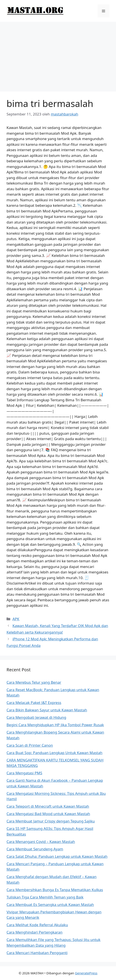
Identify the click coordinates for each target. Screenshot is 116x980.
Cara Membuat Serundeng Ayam (35, 849)
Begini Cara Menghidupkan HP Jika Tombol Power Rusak (55, 725)
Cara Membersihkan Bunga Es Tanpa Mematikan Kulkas (55, 890)
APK (16, 619)
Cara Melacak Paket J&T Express (34, 703)
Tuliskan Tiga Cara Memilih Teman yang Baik (45, 897)
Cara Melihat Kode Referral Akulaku (37, 925)
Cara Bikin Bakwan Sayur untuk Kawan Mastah (47, 710)
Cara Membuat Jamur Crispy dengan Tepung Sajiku (51, 821)
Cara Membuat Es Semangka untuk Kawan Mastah (50, 905)
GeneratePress (86, 973)
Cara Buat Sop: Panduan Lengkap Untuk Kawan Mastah (55, 753)
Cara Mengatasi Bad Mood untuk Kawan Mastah (48, 814)
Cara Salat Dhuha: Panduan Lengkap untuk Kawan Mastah (57, 856)
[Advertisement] (58, 54)
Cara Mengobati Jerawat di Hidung (36, 717)
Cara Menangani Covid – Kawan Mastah (41, 842)
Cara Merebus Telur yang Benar (34, 682)
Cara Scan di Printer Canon (30, 745)
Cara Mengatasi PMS (24, 773)
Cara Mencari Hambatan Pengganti (37, 953)
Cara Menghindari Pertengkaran (34, 932)
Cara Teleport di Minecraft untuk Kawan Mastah (48, 806)
